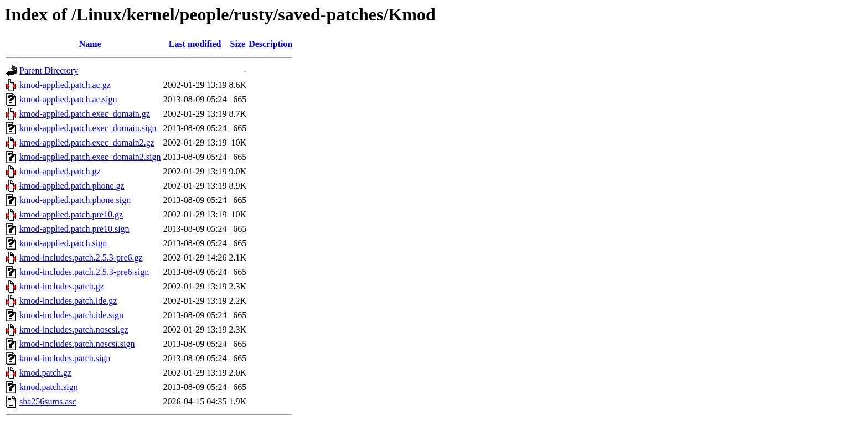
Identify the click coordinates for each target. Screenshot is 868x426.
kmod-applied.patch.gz (60, 171)
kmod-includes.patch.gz (62, 286)
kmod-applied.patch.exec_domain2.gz (87, 142)
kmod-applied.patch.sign (63, 243)
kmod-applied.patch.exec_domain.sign (88, 128)
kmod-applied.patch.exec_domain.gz (85, 114)
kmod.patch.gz (45, 373)
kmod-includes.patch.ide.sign (71, 315)
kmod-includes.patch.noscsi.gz (74, 329)
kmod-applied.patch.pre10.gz (71, 214)
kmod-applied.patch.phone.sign (75, 200)
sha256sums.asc (48, 401)
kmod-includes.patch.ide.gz (68, 301)
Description (270, 44)
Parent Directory (49, 71)
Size (238, 44)
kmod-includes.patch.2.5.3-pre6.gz (81, 258)
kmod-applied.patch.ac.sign (68, 99)
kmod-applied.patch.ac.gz (65, 85)
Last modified (195, 44)
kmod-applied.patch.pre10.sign (74, 229)
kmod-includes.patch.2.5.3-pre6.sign (84, 272)
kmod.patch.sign (49, 387)
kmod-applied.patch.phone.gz (72, 186)
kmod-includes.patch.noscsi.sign (77, 344)
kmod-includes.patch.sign (65, 358)
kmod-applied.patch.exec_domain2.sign (90, 157)
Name (90, 44)
